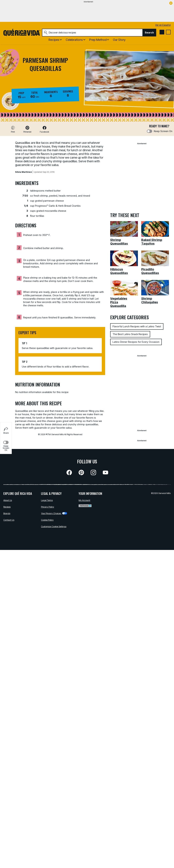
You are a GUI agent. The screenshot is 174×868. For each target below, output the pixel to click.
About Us (8, 500)
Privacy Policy (48, 507)
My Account (84, 500)
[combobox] (92, 33)
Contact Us (9, 520)
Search (149, 33)
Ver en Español (163, 25)
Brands (7, 513)
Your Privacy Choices (54, 513)
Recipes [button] (54, 40)
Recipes (7, 507)
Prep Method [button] (98, 40)
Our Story (119, 40)
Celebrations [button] (74, 40)
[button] (27, 129)
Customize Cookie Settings (54, 526)
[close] (171, 4)
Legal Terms (47, 500)
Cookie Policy (47, 520)
